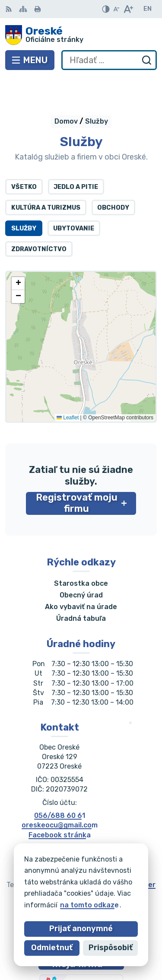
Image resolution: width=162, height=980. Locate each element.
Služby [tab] (24, 197)
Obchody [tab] (113, 176)
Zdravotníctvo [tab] (39, 218)
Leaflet (68, 386)
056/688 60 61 (60, 784)
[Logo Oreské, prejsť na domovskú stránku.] (81, 35)
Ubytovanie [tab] (74, 197)
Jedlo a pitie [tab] (76, 155)
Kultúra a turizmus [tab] (46, 176)
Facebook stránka (60, 803)
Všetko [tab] (24, 155)
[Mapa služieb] (81, 315)
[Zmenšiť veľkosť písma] (116, 9)
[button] (18, 252)
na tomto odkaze (89, 905)
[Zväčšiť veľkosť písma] (128, 9)
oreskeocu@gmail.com (60, 794)
